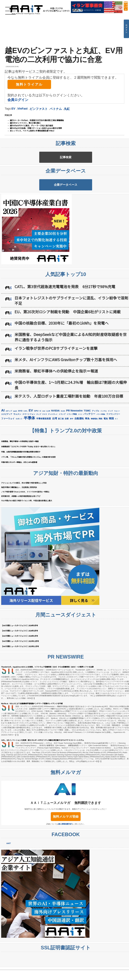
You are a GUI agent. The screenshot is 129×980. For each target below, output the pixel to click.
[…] (33, 721)
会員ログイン (18, 100)
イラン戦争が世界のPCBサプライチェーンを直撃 (56, 371)
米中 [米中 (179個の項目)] (72, 441)
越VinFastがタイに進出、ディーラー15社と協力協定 (32, 125)
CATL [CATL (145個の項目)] (26, 433)
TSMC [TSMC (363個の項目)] (87, 433)
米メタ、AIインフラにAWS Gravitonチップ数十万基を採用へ (66, 382)
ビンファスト (39, 109)
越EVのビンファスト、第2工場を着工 (25, 123)
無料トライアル (126, 6)
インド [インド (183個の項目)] (110, 433)
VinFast (23, 109)
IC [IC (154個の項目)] (40, 433)
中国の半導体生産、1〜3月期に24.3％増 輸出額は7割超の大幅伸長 (71, 407)
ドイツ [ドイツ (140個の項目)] (80, 437)
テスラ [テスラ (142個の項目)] (45, 437)
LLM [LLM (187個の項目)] (48, 433)
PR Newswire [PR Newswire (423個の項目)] (74, 433)
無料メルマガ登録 (66, 839)
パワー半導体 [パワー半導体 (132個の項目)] (101, 437)
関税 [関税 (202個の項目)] (100, 441)
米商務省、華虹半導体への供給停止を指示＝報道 (56, 393)
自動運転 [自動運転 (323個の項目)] (79, 441)
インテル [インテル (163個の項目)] (103, 433)
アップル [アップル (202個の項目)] (96, 433)
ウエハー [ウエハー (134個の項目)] (117, 433)
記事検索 (66, 163)
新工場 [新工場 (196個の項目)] (61, 441)
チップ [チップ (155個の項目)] (39, 437)
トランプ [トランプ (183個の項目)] (62, 437)
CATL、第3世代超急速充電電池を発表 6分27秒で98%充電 (65, 309)
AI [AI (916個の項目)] (3, 433)
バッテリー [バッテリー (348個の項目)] (89, 436)
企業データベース (66, 202)
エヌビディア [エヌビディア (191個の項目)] (7, 437)
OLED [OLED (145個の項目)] (63, 433)
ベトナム (56, 109)
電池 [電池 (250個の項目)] (106, 441)
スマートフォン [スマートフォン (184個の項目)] (29, 437)
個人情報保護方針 (65, 846)
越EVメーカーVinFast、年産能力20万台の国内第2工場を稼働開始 (37, 120)
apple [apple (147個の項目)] (15, 433)
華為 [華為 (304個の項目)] (87, 441)
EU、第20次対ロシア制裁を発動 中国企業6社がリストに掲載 (68, 334)
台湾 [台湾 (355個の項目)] (55, 441)
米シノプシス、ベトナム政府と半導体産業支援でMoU (32, 131)
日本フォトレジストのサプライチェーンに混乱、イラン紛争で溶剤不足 (71, 323)
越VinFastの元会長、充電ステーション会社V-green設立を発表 (36, 128)
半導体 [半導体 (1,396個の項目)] (29, 440)
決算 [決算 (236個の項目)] (67, 441)
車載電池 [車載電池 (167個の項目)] (94, 441)
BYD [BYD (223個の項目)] (20, 433)
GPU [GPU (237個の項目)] (36, 433)
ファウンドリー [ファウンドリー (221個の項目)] (113, 436)
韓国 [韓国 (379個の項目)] (111, 441)
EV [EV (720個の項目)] (31, 433)
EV (13, 109)
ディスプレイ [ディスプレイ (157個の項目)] (53, 437)
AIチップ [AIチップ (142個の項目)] (9, 433)
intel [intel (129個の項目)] (44, 433)
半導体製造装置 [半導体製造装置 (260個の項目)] (44, 441)
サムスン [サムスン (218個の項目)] (17, 437)
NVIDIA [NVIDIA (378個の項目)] (55, 433)
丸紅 (67, 109)
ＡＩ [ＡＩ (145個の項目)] (116, 441)
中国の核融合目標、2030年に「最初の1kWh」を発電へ (62, 345)
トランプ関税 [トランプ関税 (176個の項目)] (72, 437)
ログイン (126, 29)
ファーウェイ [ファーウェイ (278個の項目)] (8, 441)
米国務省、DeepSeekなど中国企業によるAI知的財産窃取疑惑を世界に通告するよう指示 (71, 359)
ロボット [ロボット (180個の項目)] (19, 441)
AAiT (9, 866)
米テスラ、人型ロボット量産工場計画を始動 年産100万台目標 (69, 418)
